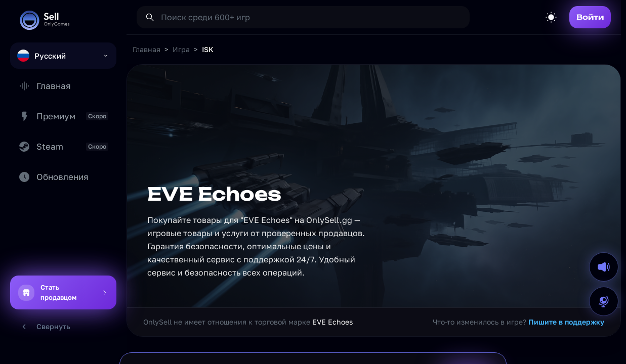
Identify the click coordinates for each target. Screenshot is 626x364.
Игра (181, 49)
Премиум (63, 116)
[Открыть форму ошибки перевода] (604, 301)
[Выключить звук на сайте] (604, 267)
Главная (45, 86)
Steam (63, 147)
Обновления (53, 177)
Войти (590, 17)
